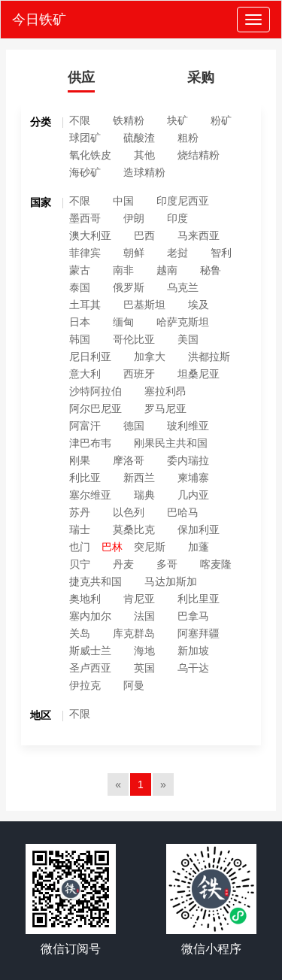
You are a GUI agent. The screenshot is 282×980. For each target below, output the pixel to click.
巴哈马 (183, 512)
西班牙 (139, 374)
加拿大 (150, 357)
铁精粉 (129, 120)
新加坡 (193, 651)
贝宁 (80, 564)
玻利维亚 (188, 426)
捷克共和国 (96, 581)
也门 (80, 547)
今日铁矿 (39, 20)
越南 (167, 270)
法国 (144, 616)
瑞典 (144, 495)
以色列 (129, 512)
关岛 (80, 633)
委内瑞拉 (188, 460)
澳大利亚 (90, 235)
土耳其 (85, 305)
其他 (144, 155)
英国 (144, 668)
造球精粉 (144, 172)
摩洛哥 (129, 460)
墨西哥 (85, 218)
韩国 (80, 339)
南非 (123, 270)
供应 (81, 77)
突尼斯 (150, 547)
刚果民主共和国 (171, 443)
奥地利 (85, 599)
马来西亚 (199, 235)
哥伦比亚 (134, 339)
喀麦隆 (216, 564)
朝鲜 (134, 253)
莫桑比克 (134, 529)
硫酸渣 (139, 138)
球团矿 (85, 138)
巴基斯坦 (144, 305)
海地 (144, 651)
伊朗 (134, 218)
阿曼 (134, 685)
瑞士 (80, 529)
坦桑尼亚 (199, 374)
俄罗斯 (129, 287)
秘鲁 (211, 270)
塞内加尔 (90, 616)
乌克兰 (183, 287)
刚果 (80, 460)
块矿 (177, 120)
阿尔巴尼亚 (96, 408)
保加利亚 (199, 529)
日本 (80, 322)
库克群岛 (134, 633)
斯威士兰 (90, 651)
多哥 (167, 564)
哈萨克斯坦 (183, 322)
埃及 (199, 305)
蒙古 (80, 270)
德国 (134, 426)
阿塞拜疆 (199, 633)
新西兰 (139, 478)
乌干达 (193, 668)
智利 (221, 253)
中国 (123, 201)
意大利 (85, 374)
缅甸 (123, 322)
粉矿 (221, 120)
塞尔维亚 (90, 495)
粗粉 (188, 138)
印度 (177, 218)
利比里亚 (199, 599)
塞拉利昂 (165, 391)
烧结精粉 (199, 155)
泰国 (80, 287)
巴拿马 (193, 616)
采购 (201, 77)
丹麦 (123, 564)
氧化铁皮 (90, 155)
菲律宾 (85, 253)
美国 (188, 339)
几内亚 (193, 495)
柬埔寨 (193, 478)
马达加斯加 (171, 581)
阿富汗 (85, 426)
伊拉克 (85, 685)
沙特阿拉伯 (96, 391)
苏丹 (80, 512)
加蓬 (199, 547)
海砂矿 (85, 172)
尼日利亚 (90, 357)
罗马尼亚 (165, 408)
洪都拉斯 (209, 357)
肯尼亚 (139, 599)
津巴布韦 (90, 443)
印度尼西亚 (183, 201)
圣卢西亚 (90, 668)
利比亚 (85, 478)
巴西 (144, 235)
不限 (80, 120)
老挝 (177, 253)
